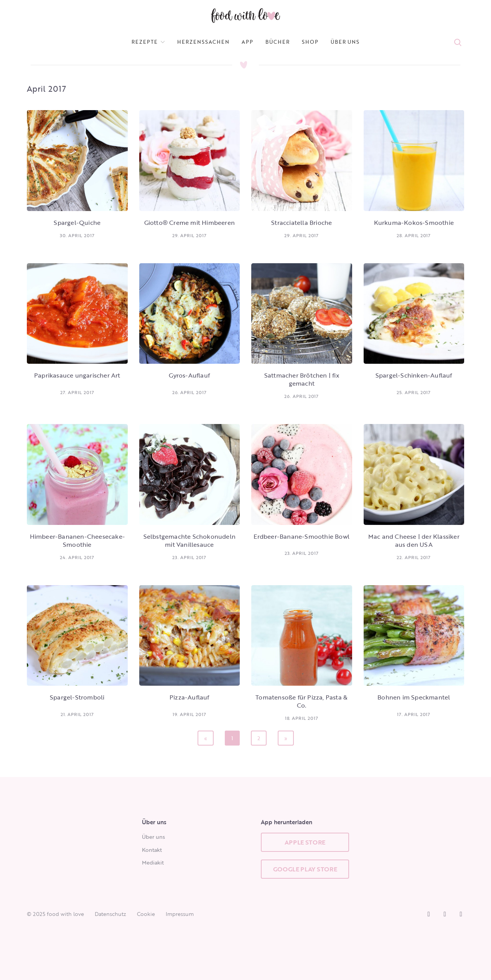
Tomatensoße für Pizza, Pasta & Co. (302, 701)
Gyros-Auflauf (189, 375)
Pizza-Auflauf (189, 697)
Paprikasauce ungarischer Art (77, 375)
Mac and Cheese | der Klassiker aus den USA (414, 540)
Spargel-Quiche (77, 223)
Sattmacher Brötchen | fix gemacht (302, 379)
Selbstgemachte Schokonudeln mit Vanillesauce (189, 540)
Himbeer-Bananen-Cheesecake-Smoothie (77, 540)
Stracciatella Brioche (302, 223)
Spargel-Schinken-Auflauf (414, 375)
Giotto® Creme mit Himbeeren (189, 223)
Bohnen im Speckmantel (414, 697)
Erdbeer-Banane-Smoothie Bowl (302, 536)
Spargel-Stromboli (77, 697)
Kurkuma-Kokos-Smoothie (414, 223)
